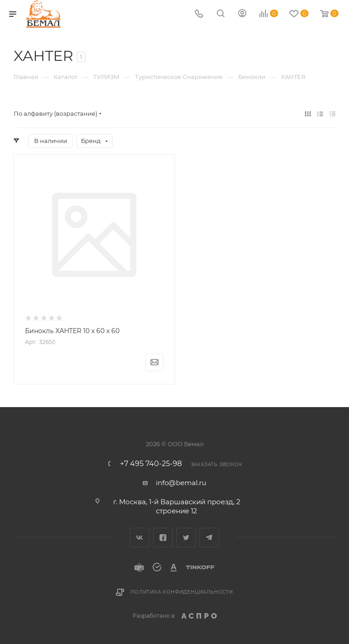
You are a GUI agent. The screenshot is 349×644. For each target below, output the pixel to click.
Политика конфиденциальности (182, 592)
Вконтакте (140, 538)
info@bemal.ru (181, 483)
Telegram (209, 538)
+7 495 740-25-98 (151, 464)
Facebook (163, 538)
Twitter (186, 538)
